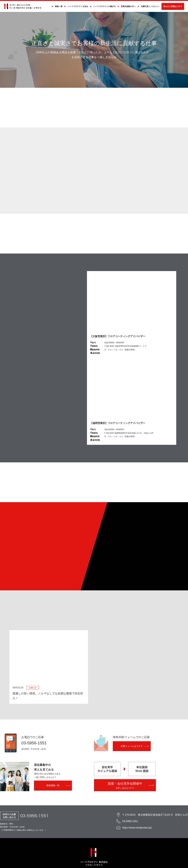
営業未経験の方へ (126, 8)
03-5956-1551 (34, 745)
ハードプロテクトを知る (76, 8)
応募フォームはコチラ (132, 748)
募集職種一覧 (53, 788)
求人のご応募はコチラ (170, 8)
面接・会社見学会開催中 (125, 788)
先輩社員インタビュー (148, 8)
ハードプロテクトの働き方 (102, 8)
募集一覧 (56, 8)
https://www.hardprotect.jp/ (137, 830)
